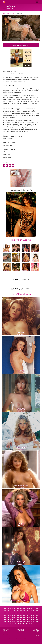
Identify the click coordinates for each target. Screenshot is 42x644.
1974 (13, 619)
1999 (21, 613)
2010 (13, 611)
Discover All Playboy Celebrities (21, 240)
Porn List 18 (23, 639)
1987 (32, 615)
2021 (6, 609)
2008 (21, 611)
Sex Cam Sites (35, 639)
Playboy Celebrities (11, 13)
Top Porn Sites (17, 639)
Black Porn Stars (6, 629)
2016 (25, 609)
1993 (10, 615)
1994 (6, 615)
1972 (21, 619)
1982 (17, 617)
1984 (10, 617)
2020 (10, 609)
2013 (36, 609)
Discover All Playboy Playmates (21, 294)
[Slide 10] (32, 235)
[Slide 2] (12, 235)
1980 (25, 617)
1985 (6, 617)
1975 (10, 619)
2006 (29, 611)
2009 (17, 611)
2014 (32, 609)
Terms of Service (36, 631)
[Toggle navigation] (37, 2)
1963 (21, 621)
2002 (10, 613)
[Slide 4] (17, 235)
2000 (17, 613)
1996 (32, 613)
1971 (25, 619)
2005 (32, 611)
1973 (17, 619)
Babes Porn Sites (28, 639)
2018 (17, 609)
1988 (29, 615)
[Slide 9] (30, 235)
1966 (10, 621)
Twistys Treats (5, 634)
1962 (25, 621)
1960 (32, 621)
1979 (29, 617)
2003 (6, 613)
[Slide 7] (25, 235)
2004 (36, 611)
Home (4, 13)
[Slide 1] (10, 235)
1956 (19, 623)
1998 (25, 613)
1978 (32, 617)
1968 (36, 619)
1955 (23, 623)
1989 (25, 615)
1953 (31, 623)
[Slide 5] (20, 235)
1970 (29, 619)
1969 (32, 619)
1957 (15, 623)
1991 (17, 615)
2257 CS (38, 633)
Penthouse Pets (6, 633)
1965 (13, 621)
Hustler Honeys (6, 632)
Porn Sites (7, 639)
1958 (12, 623)
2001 (13, 613)
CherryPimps (5, 631)
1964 (17, 621)
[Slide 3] (15, 235)
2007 (25, 611)
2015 (29, 609)
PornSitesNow (12, 639)
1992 (13, 615)
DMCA (38, 632)
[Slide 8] (27, 235)
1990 (21, 615)
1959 (36, 621)
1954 (27, 623)
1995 (36, 613)
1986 (36, 615)
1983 (13, 617)
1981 (21, 617)
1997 (29, 613)
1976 (6, 619)
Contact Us (37, 635)
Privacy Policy (37, 629)
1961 (29, 621)
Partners (38, 634)
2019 (13, 609)
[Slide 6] (22, 235)
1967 (6, 621)
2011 (10, 611)
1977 (36, 617)
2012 (6, 611)
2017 (21, 609)
